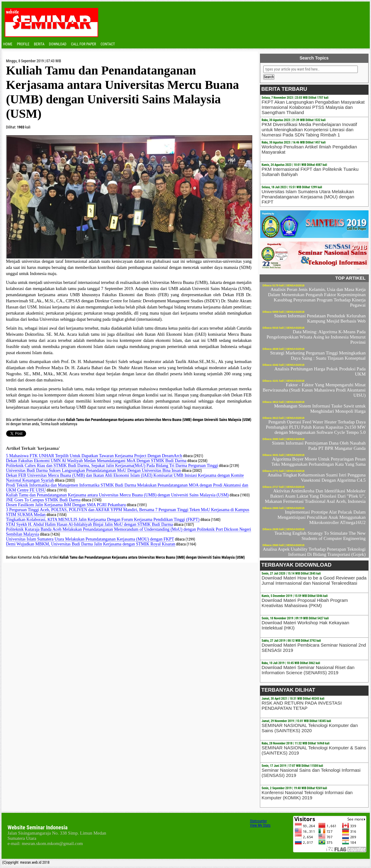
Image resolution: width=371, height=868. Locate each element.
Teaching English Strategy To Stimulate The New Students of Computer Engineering (320, 536)
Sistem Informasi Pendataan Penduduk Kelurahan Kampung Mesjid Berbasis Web (320, 318)
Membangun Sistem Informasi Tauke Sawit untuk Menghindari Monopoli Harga (320, 409)
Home (8, 44)
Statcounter (259, 821)
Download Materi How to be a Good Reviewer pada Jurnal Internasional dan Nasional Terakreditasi (314, 580)
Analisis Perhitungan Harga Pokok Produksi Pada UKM (320, 371)
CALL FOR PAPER (83, 44)
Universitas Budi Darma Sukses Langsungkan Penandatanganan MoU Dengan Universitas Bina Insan (94, 470)
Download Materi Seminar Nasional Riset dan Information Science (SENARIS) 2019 (308, 670)
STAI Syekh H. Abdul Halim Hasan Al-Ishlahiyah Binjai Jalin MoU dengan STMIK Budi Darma (90, 524)
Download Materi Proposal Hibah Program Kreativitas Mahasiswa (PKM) (305, 603)
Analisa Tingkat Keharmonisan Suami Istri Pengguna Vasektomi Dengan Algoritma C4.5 (317, 478)
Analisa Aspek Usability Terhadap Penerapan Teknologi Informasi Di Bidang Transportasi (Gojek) (314, 552)
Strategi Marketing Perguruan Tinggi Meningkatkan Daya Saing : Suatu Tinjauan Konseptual (318, 356)
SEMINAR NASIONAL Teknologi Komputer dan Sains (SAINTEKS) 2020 (310, 728)
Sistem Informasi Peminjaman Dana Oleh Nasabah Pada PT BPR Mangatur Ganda (319, 446)
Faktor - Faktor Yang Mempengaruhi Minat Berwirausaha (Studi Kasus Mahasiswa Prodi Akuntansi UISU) (314, 390)
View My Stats (260, 825)
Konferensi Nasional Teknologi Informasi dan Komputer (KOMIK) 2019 (307, 795)
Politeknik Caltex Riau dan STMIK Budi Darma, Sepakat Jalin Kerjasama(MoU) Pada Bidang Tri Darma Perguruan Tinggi (112, 466)
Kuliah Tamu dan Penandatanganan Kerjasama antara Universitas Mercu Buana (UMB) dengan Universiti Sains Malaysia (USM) (118, 495)
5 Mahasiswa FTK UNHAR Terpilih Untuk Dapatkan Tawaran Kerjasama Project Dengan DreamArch (94, 456)
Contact (108, 44)
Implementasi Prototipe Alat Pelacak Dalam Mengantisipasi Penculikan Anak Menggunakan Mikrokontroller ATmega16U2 (321, 517)
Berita (39, 44)
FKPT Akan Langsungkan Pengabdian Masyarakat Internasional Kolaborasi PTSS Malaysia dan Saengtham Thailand (313, 107)
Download (58, 44)
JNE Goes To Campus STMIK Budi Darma (43, 500)
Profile (23, 44)
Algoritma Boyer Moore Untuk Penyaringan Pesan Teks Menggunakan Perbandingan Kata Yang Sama (318, 462)
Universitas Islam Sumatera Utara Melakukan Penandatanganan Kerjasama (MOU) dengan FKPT (90, 539)
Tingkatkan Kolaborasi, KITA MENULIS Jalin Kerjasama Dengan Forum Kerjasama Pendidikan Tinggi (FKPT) (103, 520)
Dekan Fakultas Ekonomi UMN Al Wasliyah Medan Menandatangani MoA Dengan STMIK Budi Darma (96, 461)
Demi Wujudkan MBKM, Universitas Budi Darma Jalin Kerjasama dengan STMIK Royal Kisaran (91, 544)
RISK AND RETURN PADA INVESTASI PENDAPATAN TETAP (302, 705)
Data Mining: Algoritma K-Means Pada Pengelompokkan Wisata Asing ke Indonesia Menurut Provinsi (316, 337)
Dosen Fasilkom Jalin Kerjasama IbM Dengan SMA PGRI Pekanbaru (66, 505)
